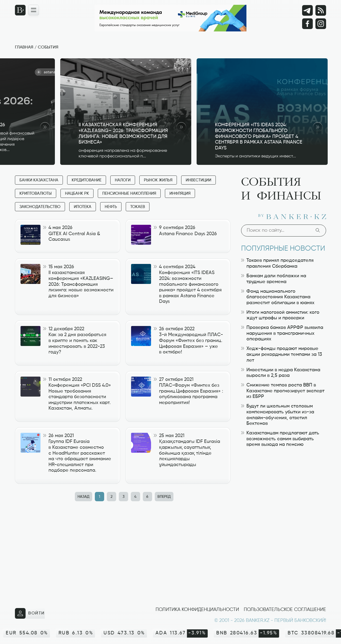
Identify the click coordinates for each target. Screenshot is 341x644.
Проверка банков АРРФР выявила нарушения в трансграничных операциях (282, 333)
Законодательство (40, 207)
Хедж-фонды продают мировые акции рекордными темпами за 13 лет (282, 354)
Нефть (111, 207)
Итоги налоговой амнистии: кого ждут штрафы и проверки (280, 315)
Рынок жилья (158, 180)
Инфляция (180, 193)
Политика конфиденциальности (197, 610)
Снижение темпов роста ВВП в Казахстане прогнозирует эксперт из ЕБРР (283, 391)
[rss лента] (321, 10)
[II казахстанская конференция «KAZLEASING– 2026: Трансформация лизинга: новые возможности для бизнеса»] (126, 112)
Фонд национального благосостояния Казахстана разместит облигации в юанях (278, 297)
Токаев (138, 207)
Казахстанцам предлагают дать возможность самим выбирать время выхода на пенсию (280, 439)
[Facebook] (307, 24)
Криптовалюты (36, 193)
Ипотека (83, 207)
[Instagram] (321, 24)
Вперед (164, 497)
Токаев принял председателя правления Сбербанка (277, 263)
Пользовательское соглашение (285, 610)
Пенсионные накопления (129, 193)
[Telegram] (307, 10)
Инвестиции (198, 180)
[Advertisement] (124, 549)
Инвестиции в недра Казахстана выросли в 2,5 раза (281, 373)
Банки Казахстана (39, 180)
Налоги (123, 180)
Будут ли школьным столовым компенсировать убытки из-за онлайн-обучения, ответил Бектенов (278, 415)
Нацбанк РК (77, 193)
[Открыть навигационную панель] (34, 10)
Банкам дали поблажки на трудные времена (274, 279)
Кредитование (87, 180)
